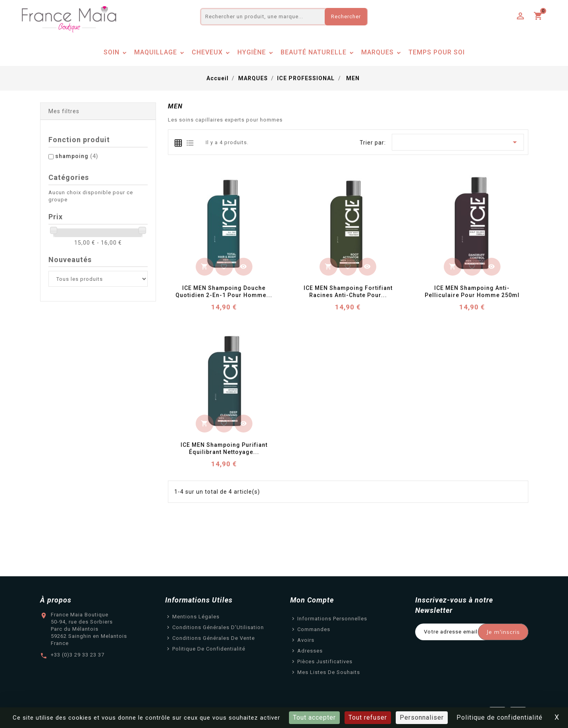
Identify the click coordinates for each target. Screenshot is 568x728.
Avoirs (306, 640)
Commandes (314, 629)
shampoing (77, 156)
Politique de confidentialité (209, 649)
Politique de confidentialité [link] (500, 717)
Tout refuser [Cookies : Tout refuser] (368, 717)
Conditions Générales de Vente (214, 638)
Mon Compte (312, 600)
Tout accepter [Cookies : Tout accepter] (314, 717)
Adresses (310, 651)
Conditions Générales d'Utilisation (218, 627)
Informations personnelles (332, 619)
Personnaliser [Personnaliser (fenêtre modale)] (422, 717)
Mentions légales (196, 617)
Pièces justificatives (325, 661)
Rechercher (346, 16)
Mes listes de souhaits (329, 672)
